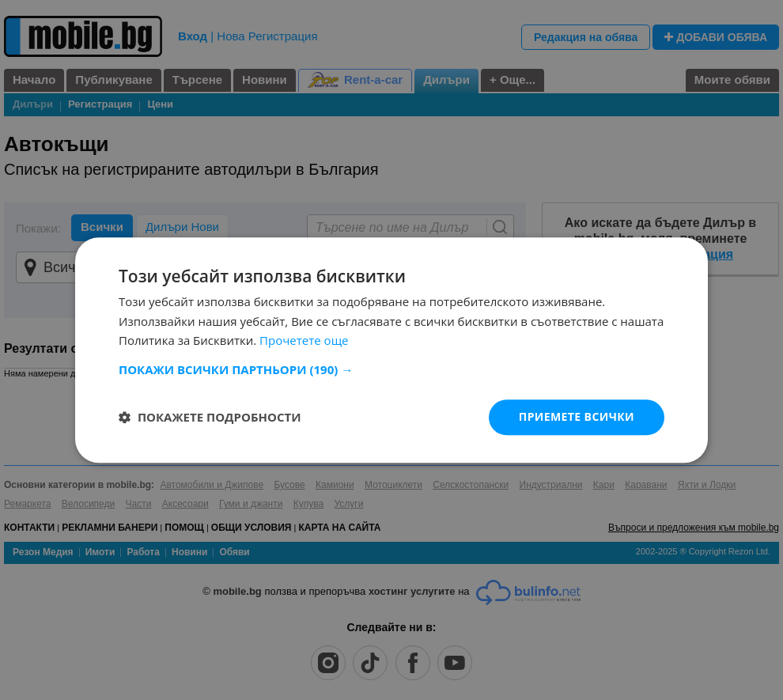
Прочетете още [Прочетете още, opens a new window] (304, 341)
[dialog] (391, 350)
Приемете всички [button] (577, 416)
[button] (391, 369)
